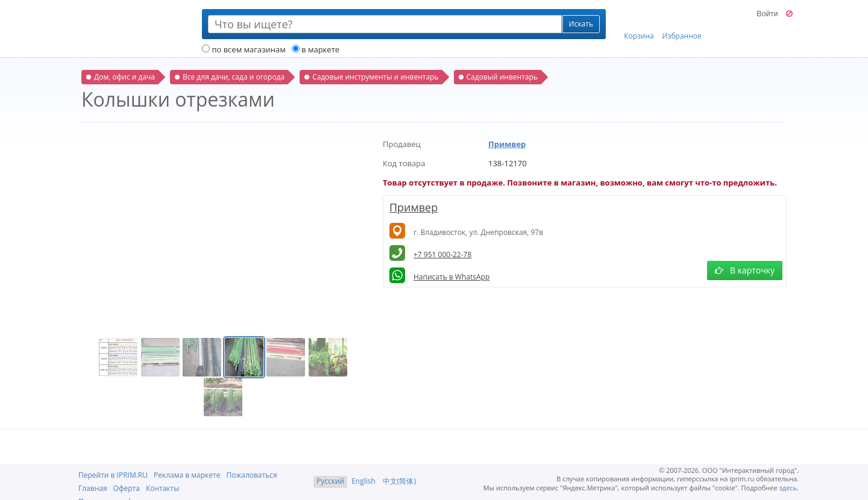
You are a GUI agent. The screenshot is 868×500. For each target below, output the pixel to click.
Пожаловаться (251, 475)
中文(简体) (399, 481)
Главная (93, 488)
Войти (767, 14)
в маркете (316, 49)
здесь (788, 488)
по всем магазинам (244, 49)
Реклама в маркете (187, 475)
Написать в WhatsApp (451, 277)
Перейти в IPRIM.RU (113, 475)
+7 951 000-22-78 (442, 255)
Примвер (507, 144)
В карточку (745, 270)
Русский (330, 481)
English (363, 481)
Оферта (127, 488)
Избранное (682, 25)
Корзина (639, 25)
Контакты (163, 488)
